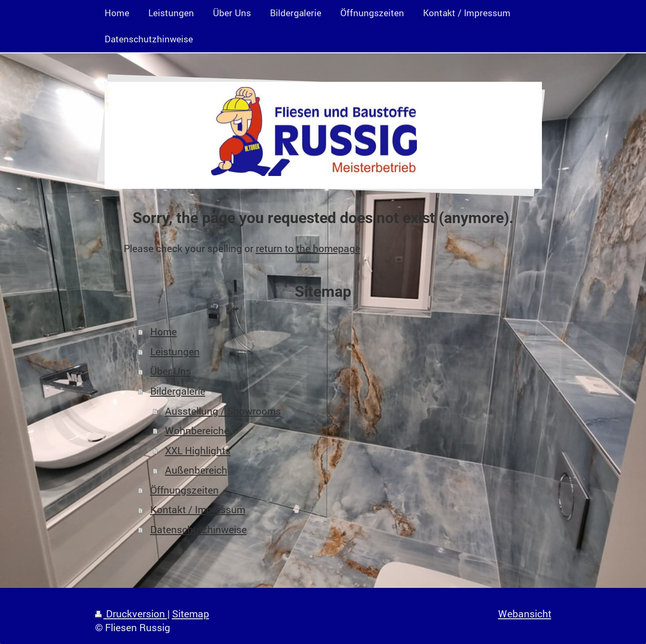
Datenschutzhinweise (198, 529)
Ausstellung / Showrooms (223, 411)
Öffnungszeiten (184, 490)
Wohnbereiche (197, 430)
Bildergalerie (178, 391)
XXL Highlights (198, 450)
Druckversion (131, 614)
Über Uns (171, 371)
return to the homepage (308, 248)
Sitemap (191, 614)
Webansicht (525, 614)
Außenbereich (196, 470)
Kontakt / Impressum (198, 509)
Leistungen (175, 351)
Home (164, 332)
